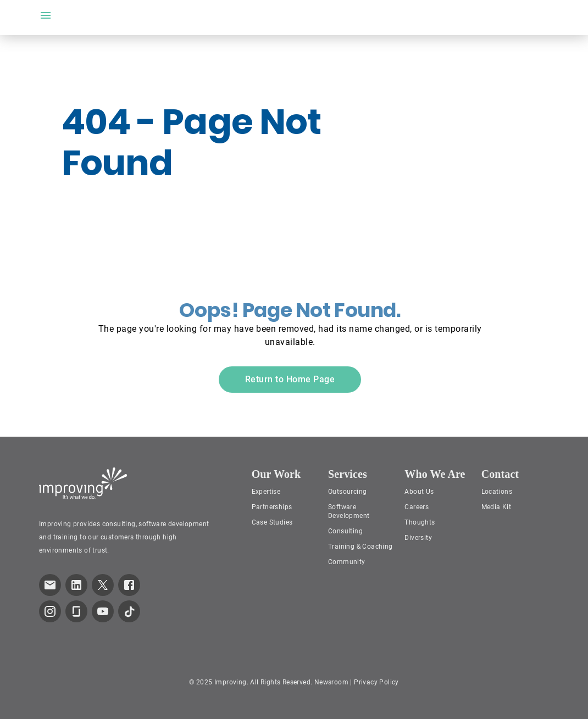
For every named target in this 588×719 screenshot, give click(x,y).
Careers (417, 507)
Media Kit (497, 507)
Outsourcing (347, 492)
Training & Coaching (360, 547)
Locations (497, 492)
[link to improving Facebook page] (129, 585)
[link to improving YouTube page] (103, 611)
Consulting (345, 531)
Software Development (349, 511)
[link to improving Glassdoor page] (76, 611)
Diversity (418, 538)
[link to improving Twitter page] (103, 585)
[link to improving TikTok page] (129, 611)
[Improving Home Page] (83, 483)
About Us (419, 492)
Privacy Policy (376, 682)
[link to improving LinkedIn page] (76, 585)
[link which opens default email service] (50, 585)
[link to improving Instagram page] (50, 611)
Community (347, 562)
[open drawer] (46, 15)
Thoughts (420, 522)
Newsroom (331, 682)
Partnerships (272, 507)
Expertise (266, 492)
